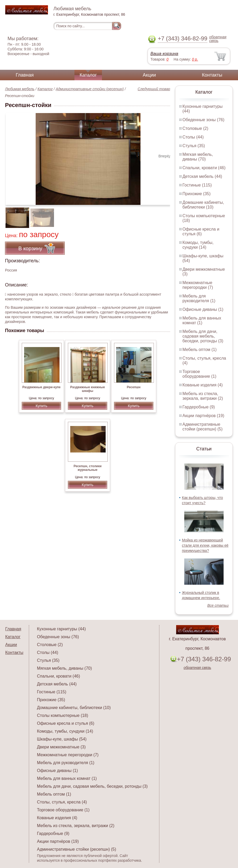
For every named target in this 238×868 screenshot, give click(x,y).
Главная (25, 75)
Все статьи (218, 605)
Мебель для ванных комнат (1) (202, 320)
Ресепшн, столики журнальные (88, 468)
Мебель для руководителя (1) (199, 298)
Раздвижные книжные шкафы (88, 389)
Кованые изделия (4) (203, 385)
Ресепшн (134, 387)
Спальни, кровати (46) (204, 168)
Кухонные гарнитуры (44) (61, 629)
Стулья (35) (194, 146)
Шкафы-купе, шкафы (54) (62, 739)
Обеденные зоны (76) (203, 120)
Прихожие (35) (196, 194)
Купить (41, 406)
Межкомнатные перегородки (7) (198, 285)
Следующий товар (154, 89)
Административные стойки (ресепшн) (90, 89)
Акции (149, 75)
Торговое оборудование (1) (199, 374)
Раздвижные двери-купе (41, 387)
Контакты (212, 75)
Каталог (88, 75)
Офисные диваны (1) (203, 309)
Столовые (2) (195, 128)
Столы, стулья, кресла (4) (62, 802)
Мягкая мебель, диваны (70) (198, 157)
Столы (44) (193, 137)
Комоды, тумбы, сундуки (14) (198, 245)
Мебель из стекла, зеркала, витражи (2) (203, 396)
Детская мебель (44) (202, 176)
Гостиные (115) (197, 185)
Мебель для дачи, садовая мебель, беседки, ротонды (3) (203, 336)
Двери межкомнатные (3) (61, 747)
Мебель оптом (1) (199, 350)
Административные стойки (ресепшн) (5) (202, 427)
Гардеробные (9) (199, 407)
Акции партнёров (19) (203, 416)
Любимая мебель (20, 89)
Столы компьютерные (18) (63, 715)
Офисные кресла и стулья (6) (201, 231)
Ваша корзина (164, 54)
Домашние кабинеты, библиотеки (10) (203, 205)
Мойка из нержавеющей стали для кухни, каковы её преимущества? (205, 545)
